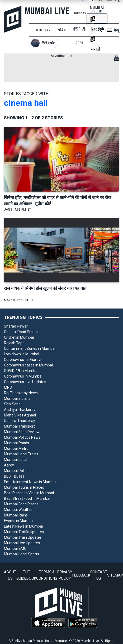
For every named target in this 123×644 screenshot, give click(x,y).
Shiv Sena (12, 404)
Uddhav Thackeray (20, 421)
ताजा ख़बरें (43, 30)
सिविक (62, 30)
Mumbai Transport (19, 426)
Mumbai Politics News (22, 437)
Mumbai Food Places (21, 504)
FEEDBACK (81, 575)
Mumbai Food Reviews (23, 432)
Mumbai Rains (16, 515)
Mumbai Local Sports (22, 554)
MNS (8, 387)
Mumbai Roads (16, 443)
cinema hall (26, 103)
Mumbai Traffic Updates (24, 532)
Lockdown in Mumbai (22, 354)
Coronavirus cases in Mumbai (28, 365)
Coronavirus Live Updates (25, 382)
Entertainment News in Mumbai (30, 482)
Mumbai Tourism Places (24, 487)
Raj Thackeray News (21, 393)
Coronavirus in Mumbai (23, 376)
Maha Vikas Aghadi (20, 415)
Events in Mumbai (19, 521)
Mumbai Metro (16, 448)
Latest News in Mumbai (23, 526)
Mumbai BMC (15, 548)
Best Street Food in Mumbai (27, 498)
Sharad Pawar (16, 326)
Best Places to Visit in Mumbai (29, 493)
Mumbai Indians (17, 398)
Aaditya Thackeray (20, 410)
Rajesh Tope (14, 343)
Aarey (9, 465)
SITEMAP (115, 575)
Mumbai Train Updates (23, 537)
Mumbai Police (16, 471)
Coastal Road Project (21, 332)
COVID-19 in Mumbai (21, 371)
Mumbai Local (16, 460)
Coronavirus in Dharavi (23, 360)
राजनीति (79, 30)
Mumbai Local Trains (21, 454)
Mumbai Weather (18, 510)
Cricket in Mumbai (19, 337)
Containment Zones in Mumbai (30, 348)
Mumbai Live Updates (22, 543)
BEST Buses (14, 476)
